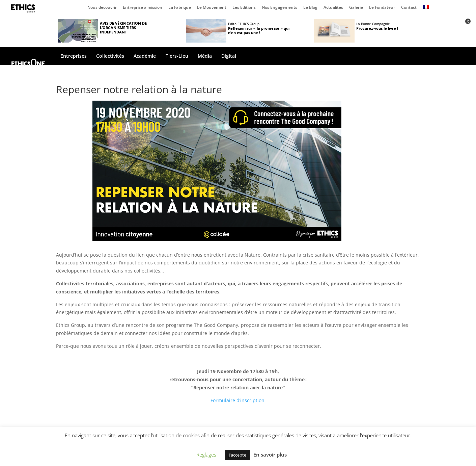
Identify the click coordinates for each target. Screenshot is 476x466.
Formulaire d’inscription (237, 400)
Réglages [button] (206, 455)
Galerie (356, 8)
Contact (409, 8)
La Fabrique (180, 8)
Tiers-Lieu (177, 56)
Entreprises (74, 56)
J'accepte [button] (237, 455)
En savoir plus (270, 455)
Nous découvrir (102, 8)
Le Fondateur (382, 8)
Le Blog (310, 8)
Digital (229, 56)
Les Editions (244, 8)
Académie (145, 56)
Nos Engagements (279, 8)
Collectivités (110, 56)
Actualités (333, 8)
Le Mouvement (212, 8)
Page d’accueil (25, 8)
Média (205, 56)
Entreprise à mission (143, 8)
